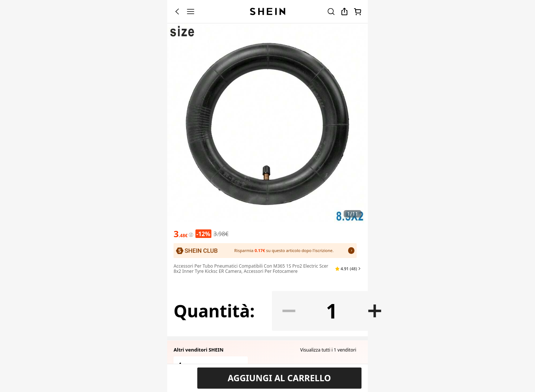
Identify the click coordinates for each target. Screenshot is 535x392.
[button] (348, 316)
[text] (181, 301)
